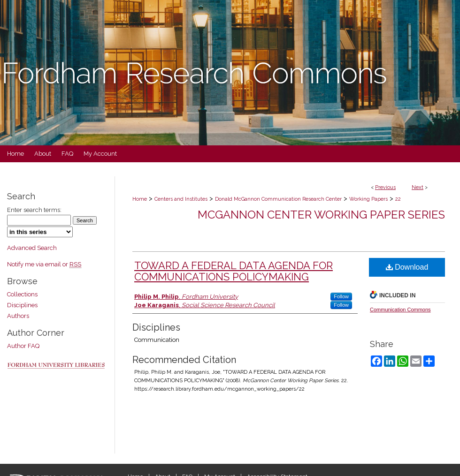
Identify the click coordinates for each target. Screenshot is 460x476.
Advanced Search (32, 248)
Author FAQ (23, 346)
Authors (18, 316)
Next (418, 187)
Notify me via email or (44, 264)
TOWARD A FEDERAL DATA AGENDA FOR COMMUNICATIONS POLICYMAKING (234, 271)
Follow (341, 296)
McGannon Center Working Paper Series (321, 215)
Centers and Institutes (181, 199)
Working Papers (368, 199)
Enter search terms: (34, 210)
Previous (385, 187)
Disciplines (22, 305)
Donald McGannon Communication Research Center (278, 199)
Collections (22, 294)
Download (407, 267)
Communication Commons (400, 310)
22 (398, 199)
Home (140, 199)
